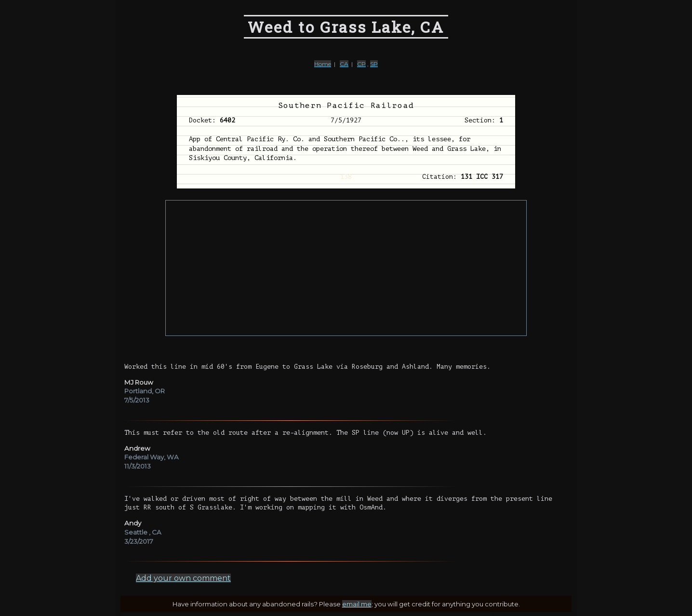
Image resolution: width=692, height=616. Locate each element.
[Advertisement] (346, 268)
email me (357, 604)
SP (374, 64)
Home (323, 64)
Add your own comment (183, 578)
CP (361, 64)
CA (344, 64)
